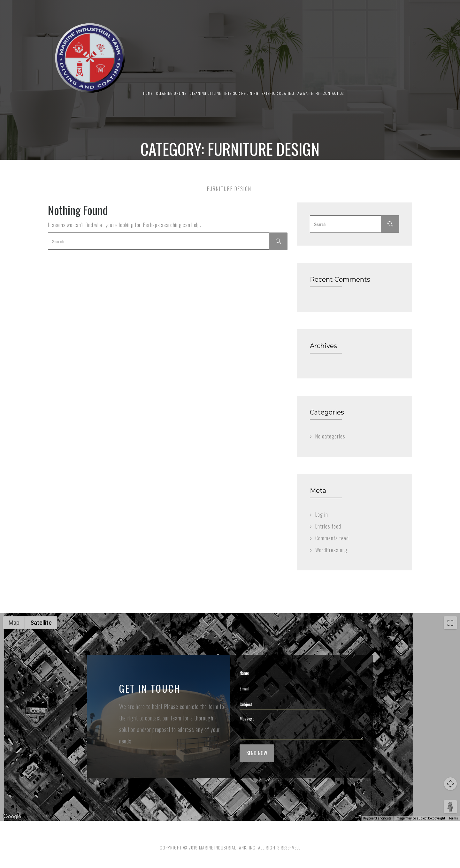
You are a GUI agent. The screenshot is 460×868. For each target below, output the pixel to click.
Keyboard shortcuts (377, 818)
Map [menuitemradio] (14, 623)
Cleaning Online (171, 93)
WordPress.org (331, 550)
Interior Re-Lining (241, 93)
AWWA (303, 93)
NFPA (315, 93)
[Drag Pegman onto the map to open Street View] (450, 807)
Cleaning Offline (205, 93)
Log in (322, 514)
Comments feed (332, 538)
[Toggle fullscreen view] (450, 623)
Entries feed (328, 526)
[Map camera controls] (450, 784)
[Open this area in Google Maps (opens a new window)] (12, 817)
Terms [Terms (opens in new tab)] (453, 818)
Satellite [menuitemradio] (41, 623)
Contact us (333, 93)
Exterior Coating (278, 93)
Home (148, 93)
